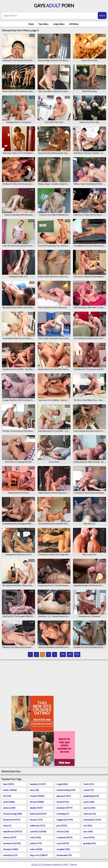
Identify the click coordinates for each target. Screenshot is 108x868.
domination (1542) (92, 820)
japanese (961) (64, 796)
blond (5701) (63, 802)
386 (77, 654)
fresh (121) (89, 784)
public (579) (36, 843)
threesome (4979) (12, 820)
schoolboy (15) (10, 855)
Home (31, 24)
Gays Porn (54, 6)
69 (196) (7, 796)
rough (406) (62, 784)
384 (63, 654)
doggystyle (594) (65, 820)
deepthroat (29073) (12, 831)
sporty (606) (89, 808)
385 (70, 654)
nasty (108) (89, 802)
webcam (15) (90, 814)
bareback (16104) (12, 843)
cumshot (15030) (38, 831)
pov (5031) (62, 825)
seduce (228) (9, 808)
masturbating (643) (66, 790)
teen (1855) (9, 784)
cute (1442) (35, 837)
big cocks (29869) (39, 855)
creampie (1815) (64, 837)
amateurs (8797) (64, 808)
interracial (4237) (38, 814)
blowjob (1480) (10, 849)
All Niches (74, 24)
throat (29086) (37, 802)
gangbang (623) (91, 796)
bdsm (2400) (36, 849)
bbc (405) (88, 831)
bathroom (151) (37, 825)
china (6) (7, 825)
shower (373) (36, 820)
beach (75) (89, 790)
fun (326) (88, 825)
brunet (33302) (37, 796)
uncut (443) (89, 837)
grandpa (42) (90, 843)
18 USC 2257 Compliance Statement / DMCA (50, 864)
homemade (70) (64, 855)
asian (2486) (9, 802)
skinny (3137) (9, 837)
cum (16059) (63, 843)
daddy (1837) (36, 808)
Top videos (43, 24)
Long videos (59, 24)
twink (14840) (10, 790)
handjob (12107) (38, 784)
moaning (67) (63, 814)
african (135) (63, 831)
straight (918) (63, 849)
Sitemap (74, 864)
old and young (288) (12, 814)
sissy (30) (34, 790)
